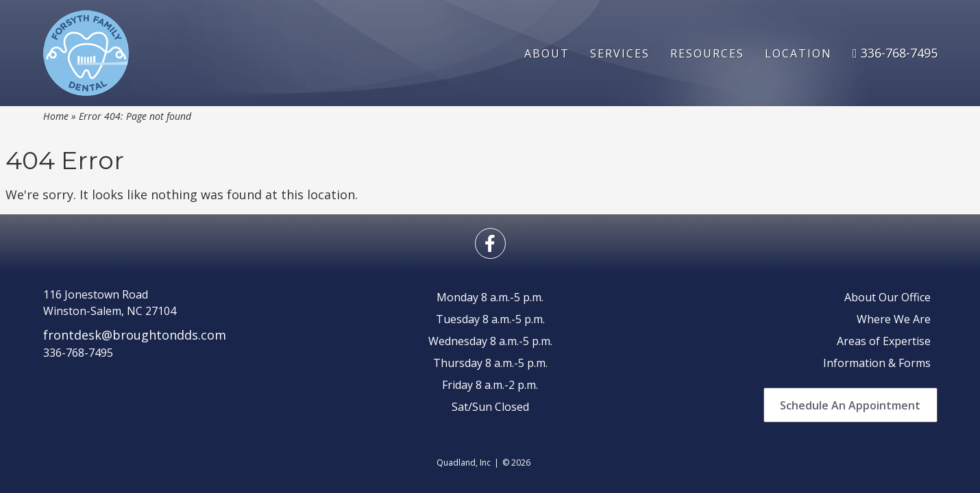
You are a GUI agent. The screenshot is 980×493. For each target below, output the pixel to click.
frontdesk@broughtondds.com (135, 335)
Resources (707, 53)
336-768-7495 (895, 53)
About (547, 53)
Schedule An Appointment (850, 405)
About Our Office (887, 297)
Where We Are (894, 319)
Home (56, 116)
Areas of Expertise (884, 341)
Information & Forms (877, 363)
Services (620, 53)
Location (798, 53)
